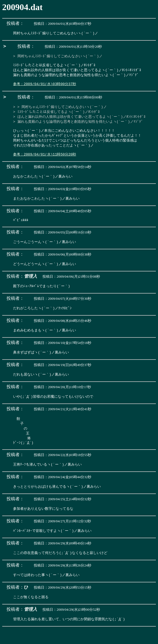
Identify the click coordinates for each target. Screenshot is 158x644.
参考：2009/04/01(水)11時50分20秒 (45, 161)
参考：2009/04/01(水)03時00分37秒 (45, 87)
